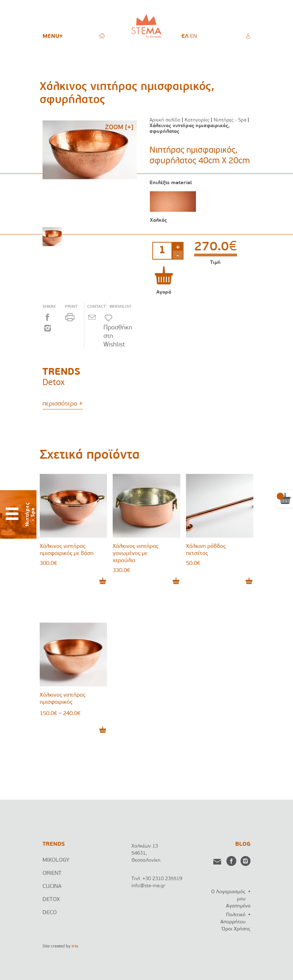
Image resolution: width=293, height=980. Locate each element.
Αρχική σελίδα (165, 120)
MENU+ (53, 36)
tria (75, 946)
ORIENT (52, 873)
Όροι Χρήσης (236, 929)
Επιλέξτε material (171, 183)
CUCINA (52, 886)
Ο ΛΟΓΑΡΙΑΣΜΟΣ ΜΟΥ (248, 35)
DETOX (51, 900)
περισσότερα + (63, 404)
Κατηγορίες (197, 120)
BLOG (243, 844)
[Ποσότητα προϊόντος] (162, 251)
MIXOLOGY (56, 860)
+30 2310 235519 (162, 879)
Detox (53, 383)
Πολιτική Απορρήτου (233, 919)
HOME (102, 35)
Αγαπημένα (238, 906)
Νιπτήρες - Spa (230, 120)
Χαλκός (158, 220)
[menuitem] (185, 36)
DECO (50, 913)
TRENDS (54, 844)
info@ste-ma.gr (148, 886)
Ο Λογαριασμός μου (228, 896)
